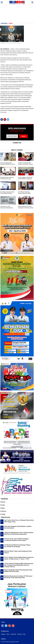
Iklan (24, 634)
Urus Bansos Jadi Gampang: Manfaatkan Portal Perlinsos (7, 208)
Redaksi (3, 634)
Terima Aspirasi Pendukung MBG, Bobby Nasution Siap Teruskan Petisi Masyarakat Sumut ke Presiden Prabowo (19, 565)
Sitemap (20, 634)
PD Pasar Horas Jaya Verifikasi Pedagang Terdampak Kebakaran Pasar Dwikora (16, 540)
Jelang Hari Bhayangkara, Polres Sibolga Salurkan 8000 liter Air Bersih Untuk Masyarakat (19, 533)
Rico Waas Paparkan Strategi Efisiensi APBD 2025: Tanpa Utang (24, 193)
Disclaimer (13, 634)
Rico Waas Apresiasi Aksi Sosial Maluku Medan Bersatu (7, 193)
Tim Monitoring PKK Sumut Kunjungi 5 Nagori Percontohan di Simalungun (17, 546)
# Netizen (3, 511)
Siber (8, 634)
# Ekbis (3, 508)
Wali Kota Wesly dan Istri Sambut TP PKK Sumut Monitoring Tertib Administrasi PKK (18, 577)
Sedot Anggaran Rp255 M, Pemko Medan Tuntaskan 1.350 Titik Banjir (25, 179)
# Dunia (3, 505)
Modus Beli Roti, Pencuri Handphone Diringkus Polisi (26, 207)
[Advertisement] (17, 11)
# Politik (3, 514)
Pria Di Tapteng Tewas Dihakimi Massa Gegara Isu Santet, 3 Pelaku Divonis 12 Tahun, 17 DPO (19, 558)
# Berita (3, 502)
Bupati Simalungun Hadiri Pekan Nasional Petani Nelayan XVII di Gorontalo (18, 571)
